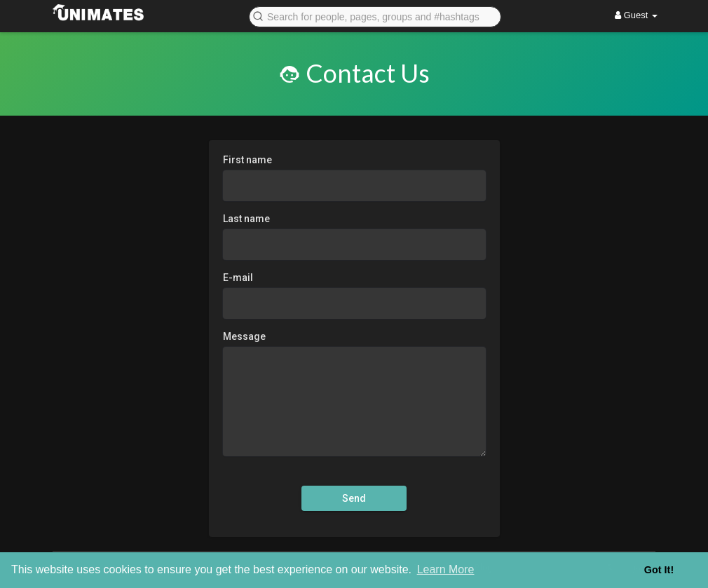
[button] (375, 16)
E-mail (238, 278)
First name (247, 160)
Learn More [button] (446, 569)
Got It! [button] (659, 570)
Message (244, 336)
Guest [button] (636, 15)
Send (354, 498)
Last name (246, 219)
